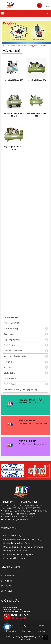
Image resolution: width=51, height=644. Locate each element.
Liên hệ (41, 631)
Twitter (9, 586)
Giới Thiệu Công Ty (12, 536)
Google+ (9, 581)
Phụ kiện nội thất (11, 323)
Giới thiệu (41, 625)
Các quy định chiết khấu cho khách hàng (22, 539)
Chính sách (27, 631)
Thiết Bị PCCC (10, 384)
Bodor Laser (9, 334)
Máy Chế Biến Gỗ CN (13, 351)
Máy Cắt (7, 367)
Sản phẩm (11, 46)
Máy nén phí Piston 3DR (14, 80)
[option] (13, 471)
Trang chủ (25, 625)
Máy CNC (8, 362)
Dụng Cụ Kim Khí (11, 317)
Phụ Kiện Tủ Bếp (11, 329)
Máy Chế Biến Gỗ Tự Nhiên (15, 356)
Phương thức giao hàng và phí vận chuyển (23, 547)
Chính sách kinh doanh (14, 558)
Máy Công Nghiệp (25, 46)
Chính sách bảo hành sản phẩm (18, 554)
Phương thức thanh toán (15, 551)
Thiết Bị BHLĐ (10, 379)
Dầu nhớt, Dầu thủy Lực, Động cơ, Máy (21, 390)
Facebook (10, 576)
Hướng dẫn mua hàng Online (17, 543)
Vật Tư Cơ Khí (9, 373)
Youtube (9, 591)
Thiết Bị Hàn (9, 345)
